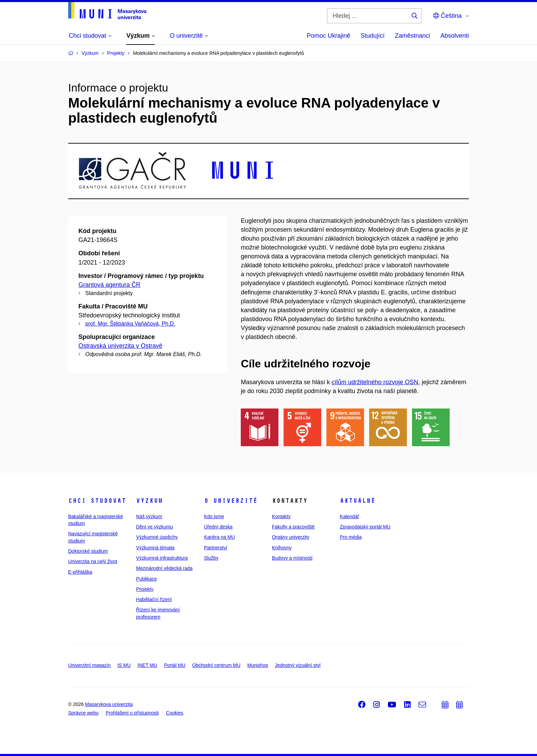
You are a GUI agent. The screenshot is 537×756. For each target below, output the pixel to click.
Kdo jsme (214, 516)
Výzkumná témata (155, 548)
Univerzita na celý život (93, 561)
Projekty (145, 589)
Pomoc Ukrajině (329, 36)
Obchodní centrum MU (216, 665)
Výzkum (149, 501)
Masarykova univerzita (109, 704)
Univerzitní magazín (89, 665)
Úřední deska (218, 527)
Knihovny (282, 548)
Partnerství (216, 548)
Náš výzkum (149, 516)
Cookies (175, 713)
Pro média (351, 537)
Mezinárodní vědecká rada (164, 568)
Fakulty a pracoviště (293, 527)
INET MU (147, 665)
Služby (211, 558)
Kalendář (349, 516)
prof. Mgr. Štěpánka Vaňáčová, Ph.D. (130, 324)
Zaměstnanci (413, 36)
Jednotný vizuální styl (298, 665)
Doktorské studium (88, 551)
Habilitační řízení (154, 599)
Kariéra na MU (220, 537)
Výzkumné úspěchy (157, 537)
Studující (373, 36)
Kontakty (281, 516)
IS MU (124, 665)
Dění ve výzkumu (154, 527)
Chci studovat (97, 501)
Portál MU (175, 665)
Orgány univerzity (291, 537)
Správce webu (83, 713)
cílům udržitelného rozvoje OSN (375, 382)
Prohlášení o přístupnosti (132, 713)
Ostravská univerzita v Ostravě (120, 346)
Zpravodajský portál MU (365, 527)
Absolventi (455, 36)
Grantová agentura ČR (109, 285)
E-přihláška (80, 572)
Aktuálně (358, 501)
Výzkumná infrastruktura (162, 558)
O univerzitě (231, 501)
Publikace (146, 579)
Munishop (258, 665)
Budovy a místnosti (292, 558)
